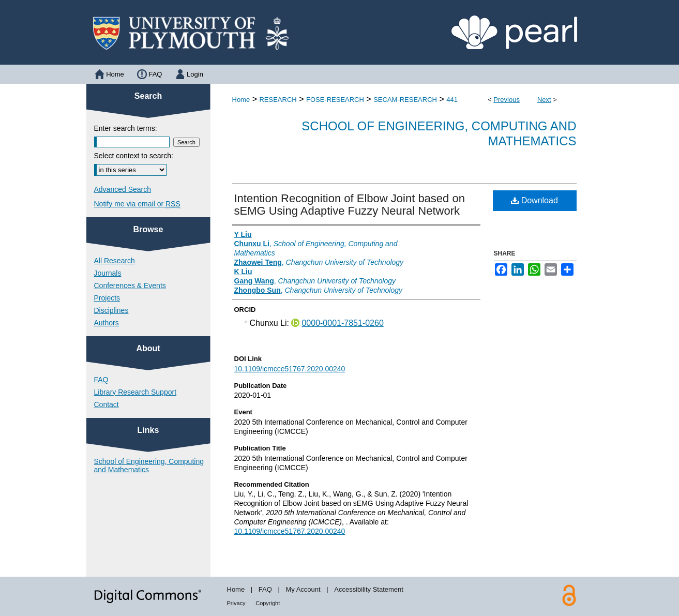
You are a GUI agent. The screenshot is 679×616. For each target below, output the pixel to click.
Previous (507, 100)
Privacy (236, 603)
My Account (303, 589)
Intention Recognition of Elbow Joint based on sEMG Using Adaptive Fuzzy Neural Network (350, 205)
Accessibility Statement (369, 589)
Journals (108, 273)
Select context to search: (134, 156)
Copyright (268, 603)
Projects (107, 298)
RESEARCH (278, 100)
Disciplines (111, 310)
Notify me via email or (137, 204)
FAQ (101, 380)
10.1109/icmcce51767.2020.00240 (290, 369)
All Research (115, 261)
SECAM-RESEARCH (405, 100)
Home (241, 100)
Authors (107, 323)
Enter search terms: (126, 128)
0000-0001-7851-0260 (342, 323)
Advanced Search (123, 189)
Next (544, 100)
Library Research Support (135, 392)
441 (452, 100)
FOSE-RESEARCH (335, 100)
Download (534, 200)
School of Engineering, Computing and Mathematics (149, 465)
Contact (107, 404)
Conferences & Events (130, 286)
